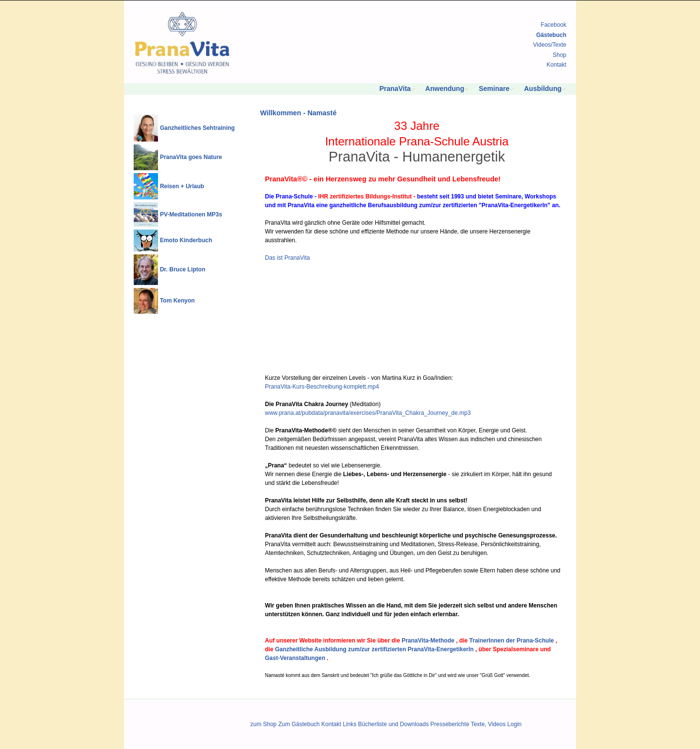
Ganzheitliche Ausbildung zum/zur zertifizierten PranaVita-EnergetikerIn (375, 649)
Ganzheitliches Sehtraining (197, 128)
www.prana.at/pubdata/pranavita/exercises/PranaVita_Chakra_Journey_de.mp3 (368, 413)
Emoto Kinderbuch (186, 240)
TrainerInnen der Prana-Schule (511, 641)
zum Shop (263, 724)
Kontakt (556, 65)
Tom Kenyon (177, 301)
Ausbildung (543, 89)
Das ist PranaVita (288, 258)
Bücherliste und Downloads (394, 724)
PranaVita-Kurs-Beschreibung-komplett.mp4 (322, 387)
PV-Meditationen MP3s (191, 214)
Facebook (553, 25)
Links (350, 724)
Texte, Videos (488, 724)
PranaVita (395, 89)
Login (515, 724)
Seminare (494, 89)
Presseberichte (450, 724)
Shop (560, 55)
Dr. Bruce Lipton (183, 269)
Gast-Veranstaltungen (295, 658)
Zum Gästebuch (299, 724)
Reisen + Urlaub (182, 186)
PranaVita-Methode (428, 641)
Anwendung (445, 89)
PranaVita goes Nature (191, 157)
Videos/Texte (550, 45)
